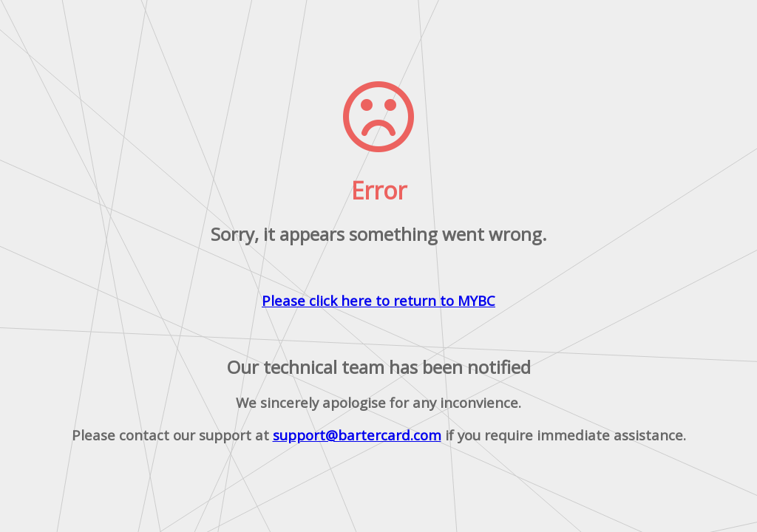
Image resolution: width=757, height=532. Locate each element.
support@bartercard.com (357, 435)
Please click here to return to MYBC (378, 300)
